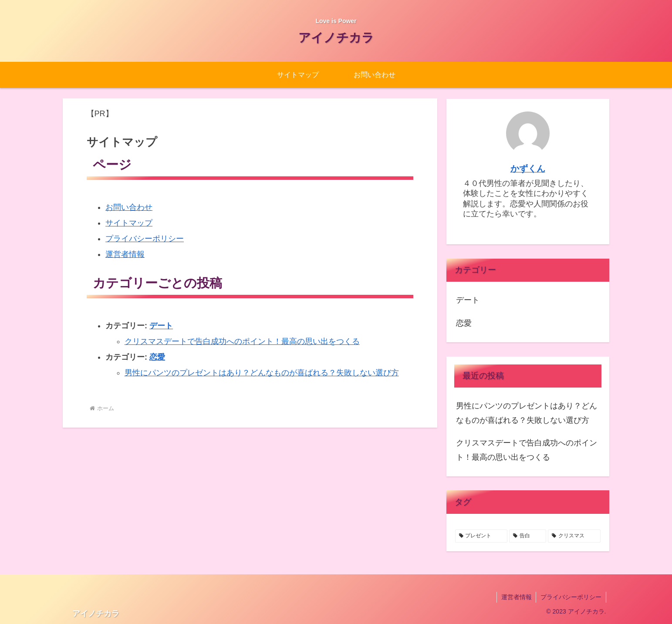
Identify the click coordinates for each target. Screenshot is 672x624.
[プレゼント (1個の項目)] (481, 536)
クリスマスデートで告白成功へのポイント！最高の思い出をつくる (242, 341)
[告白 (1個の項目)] (528, 536)
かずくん (528, 169)
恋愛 (157, 357)
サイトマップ (129, 223)
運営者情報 (125, 254)
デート (161, 326)
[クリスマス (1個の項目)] (574, 536)
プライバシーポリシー (145, 239)
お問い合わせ (129, 207)
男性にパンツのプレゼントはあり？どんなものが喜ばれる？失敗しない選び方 (262, 373)
